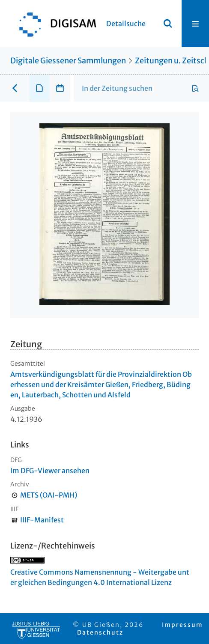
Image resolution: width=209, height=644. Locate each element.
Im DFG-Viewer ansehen (50, 471)
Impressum (182, 625)
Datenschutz (100, 632)
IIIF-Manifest (42, 520)
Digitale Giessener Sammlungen (68, 61)
